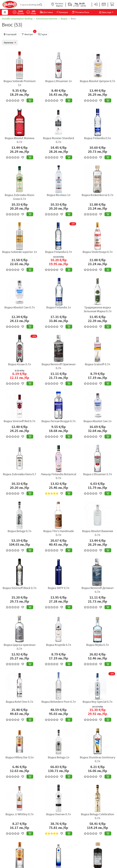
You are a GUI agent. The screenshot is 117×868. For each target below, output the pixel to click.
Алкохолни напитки (47, 19)
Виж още (105, 12)
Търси (43, 34)
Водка (64, 19)
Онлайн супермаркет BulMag (17, 19)
